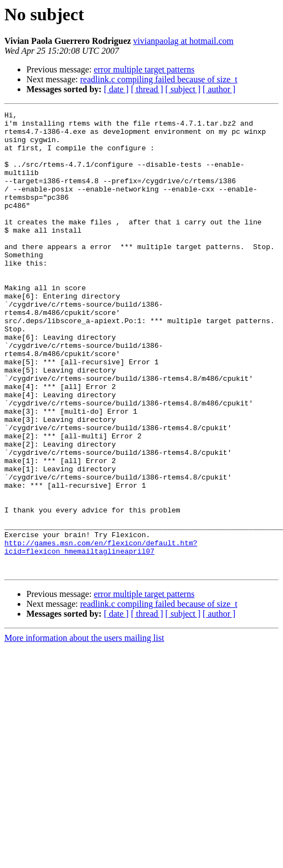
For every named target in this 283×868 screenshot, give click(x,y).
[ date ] (116, 89)
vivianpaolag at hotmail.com (183, 41)
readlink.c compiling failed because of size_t (159, 79)
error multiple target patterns (144, 69)
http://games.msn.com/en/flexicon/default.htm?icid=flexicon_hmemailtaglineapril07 (101, 635)
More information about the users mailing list (84, 730)
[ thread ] (147, 89)
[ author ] (219, 89)
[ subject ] (183, 89)
